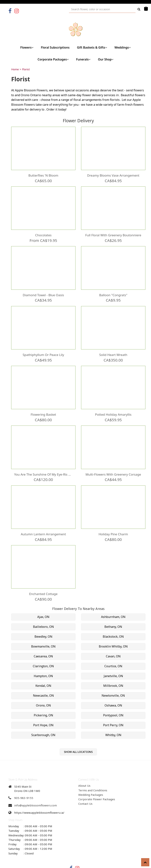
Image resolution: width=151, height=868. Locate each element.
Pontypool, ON (113, 703)
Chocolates (43, 233)
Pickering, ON (43, 703)
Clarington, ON (43, 654)
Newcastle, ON (43, 683)
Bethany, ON (113, 614)
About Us (84, 773)
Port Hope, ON (43, 713)
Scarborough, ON (43, 722)
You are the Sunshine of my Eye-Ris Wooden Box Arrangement (43, 466)
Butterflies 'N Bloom (43, 174)
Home (15, 69)
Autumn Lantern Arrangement (43, 524)
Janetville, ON (113, 664)
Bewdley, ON (43, 624)
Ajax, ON (43, 605)
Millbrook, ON (113, 673)
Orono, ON (43, 693)
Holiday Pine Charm (113, 524)
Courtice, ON (113, 654)
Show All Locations (78, 739)
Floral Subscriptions (55, 47)
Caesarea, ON (43, 644)
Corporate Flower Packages (97, 787)
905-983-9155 (24, 786)
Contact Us (85, 791)
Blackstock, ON (113, 624)
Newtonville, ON (113, 683)
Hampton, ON (43, 664)
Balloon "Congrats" (113, 291)
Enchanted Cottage (43, 582)
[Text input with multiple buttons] (102, 9)
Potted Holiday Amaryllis (113, 407)
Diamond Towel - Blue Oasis (43, 291)
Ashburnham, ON (113, 605)
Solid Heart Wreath (113, 349)
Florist (26, 69)
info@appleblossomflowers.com (36, 793)
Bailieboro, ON (43, 614)
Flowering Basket (43, 407)
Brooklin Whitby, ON (113, 634)
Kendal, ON (43, 673)
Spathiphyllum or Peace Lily (43, 349)
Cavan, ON (113, 644)
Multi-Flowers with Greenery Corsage (113, 466)
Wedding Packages (91, 782)
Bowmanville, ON (43, 634)
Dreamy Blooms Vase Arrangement (113, 174)
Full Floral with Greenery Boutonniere (113, 233)
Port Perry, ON (113, 713)
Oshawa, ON (113, 693)
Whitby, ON (113, 722)
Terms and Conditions (93, 778)
